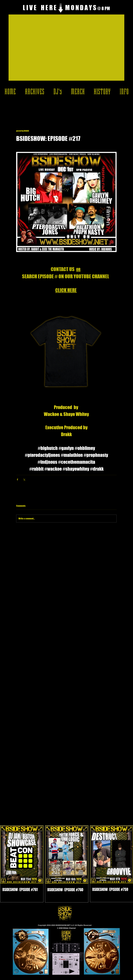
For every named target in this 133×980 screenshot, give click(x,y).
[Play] (72, 971)
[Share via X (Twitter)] (24, 480)
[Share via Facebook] (17, 480)
